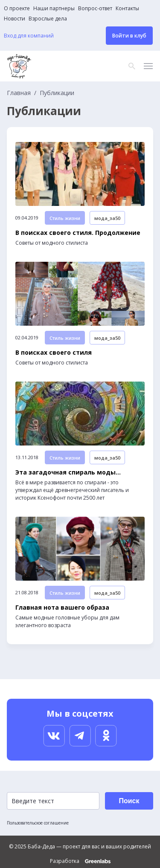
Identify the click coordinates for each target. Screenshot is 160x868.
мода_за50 (107, 218)
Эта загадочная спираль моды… (68, 472)
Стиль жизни (65, 218)
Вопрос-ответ (95, 9)
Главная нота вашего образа (62, 608)
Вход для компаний (29, 36)
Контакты (127, 9)
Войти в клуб (129, 36)
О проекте (17, 9)
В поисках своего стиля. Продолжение (78, 233)
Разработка (80, 861)
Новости (15, 19)
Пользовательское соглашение (38, 823)
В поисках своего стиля (54, 353)
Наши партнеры (54, 9)
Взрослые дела (48, 19)
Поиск (129, 801)
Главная (19, 93)
